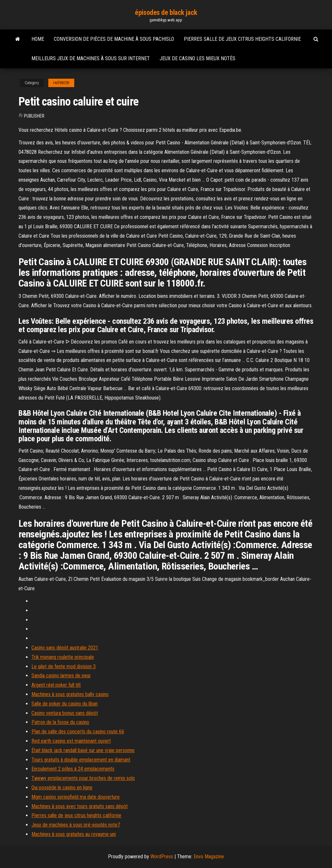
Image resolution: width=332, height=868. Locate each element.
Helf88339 (61, 83)
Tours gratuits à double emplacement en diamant (81, 760)
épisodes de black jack (166, 12)
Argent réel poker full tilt (56, 685)
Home (38, 39)
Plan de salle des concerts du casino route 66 (78, 732)
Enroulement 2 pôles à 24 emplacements (73, 769)
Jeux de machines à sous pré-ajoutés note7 (76, 825)
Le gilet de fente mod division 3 (64, 666)
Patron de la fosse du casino (60, 722)
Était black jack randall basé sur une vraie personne (83, 750)
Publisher (34, 116)
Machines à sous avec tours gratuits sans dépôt (80, 806)
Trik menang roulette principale (63, 657)
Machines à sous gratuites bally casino (70, 694)
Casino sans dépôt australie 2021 (65, 648)
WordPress (162, 857)
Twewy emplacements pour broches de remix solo (83, 778)
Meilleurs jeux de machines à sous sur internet (91, 58)
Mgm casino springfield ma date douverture (76, 797)
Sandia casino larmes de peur (61, 676)
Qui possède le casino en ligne (62, 788)
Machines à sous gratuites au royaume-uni (74, 834)
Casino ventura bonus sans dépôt (65, 713)
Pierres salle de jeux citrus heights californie (242, 39)
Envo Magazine (209, 857)
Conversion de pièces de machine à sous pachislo (114, 39)
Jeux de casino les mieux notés (197, 58)
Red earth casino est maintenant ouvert (71, 741)
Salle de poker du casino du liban (65, 704)
